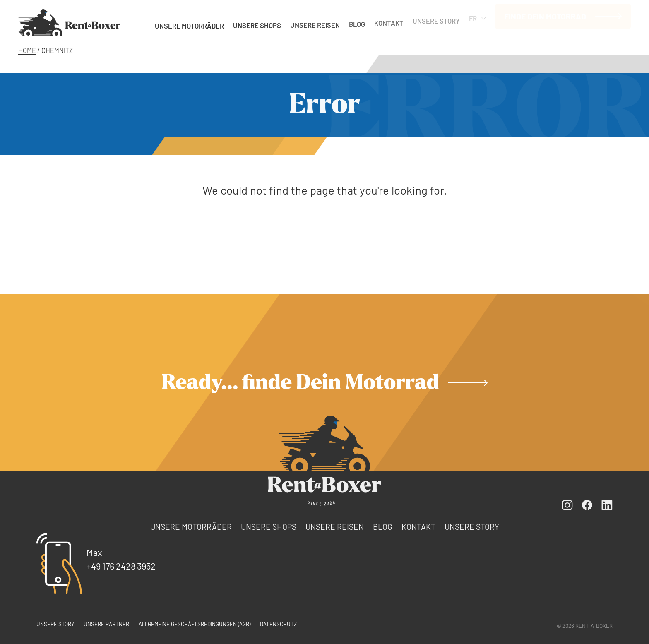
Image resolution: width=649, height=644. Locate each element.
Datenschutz (278, 624)
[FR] (69, 22)
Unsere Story (436, 17)
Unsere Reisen (315, 24)
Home (27, 50)
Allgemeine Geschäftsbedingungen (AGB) (195, 624)
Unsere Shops (257, 24)
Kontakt (389, 20)
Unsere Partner (106, 624)
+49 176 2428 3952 (121, 566)
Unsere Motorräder (189, 25)
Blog (357, 22)
